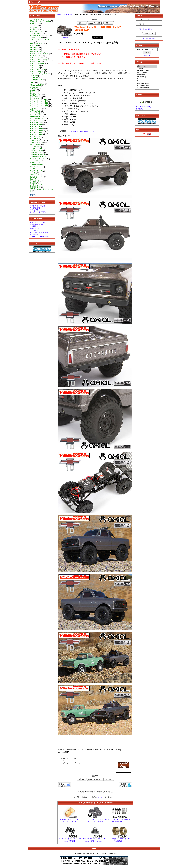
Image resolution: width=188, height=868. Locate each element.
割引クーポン (35, 234)
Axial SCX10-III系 (37, 133)
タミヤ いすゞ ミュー (38, 92)
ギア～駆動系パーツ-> (38, 35)
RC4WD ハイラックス (38, 74)
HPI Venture (34, 147)
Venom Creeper (36, 167)
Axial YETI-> (35, 139)
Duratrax (33, 169)
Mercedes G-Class (37, 84)
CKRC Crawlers (147, 85)
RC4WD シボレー (37, 72)
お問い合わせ (35, 228)
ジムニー (33, 90)
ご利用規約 (34, 226)
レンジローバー (36, 108)
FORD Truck (35, 78)
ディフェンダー (36, 96)
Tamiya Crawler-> (37, 149)
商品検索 (139, 45)
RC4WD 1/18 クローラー (40, 60)
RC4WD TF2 (35, 66)
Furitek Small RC (36, 44)
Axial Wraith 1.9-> (37, 120)
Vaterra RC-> (35, 163)
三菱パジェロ (35, 110)
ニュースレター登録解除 (39, 237)
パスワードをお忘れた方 (145, 29)
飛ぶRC (33, 179)
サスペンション (36, 37)
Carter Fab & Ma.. (147, 81)
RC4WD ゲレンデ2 (37, 70)
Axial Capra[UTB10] (38, 118)
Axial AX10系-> (36, 114)
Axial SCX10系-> (36, 128)
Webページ (101, 797)
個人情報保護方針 (37, 224)
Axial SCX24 (68, 14)
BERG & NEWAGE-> (38, 159)
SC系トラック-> (36, 177)
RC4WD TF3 (35, 68)
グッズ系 (33, 183)
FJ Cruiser (34, 76)
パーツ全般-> (35, 33)
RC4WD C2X (35, 62)
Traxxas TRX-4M (36, 143)
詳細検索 (147, 55)
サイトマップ (35, 230)
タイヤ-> (33, 25)
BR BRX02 (34, 50)
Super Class (35, 175)
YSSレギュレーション (38, 206)
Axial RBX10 (35, 126)
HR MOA (33, 173)
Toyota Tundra (35, 86)
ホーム (31, 2)
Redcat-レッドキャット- (39, 54)
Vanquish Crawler (37, 52)
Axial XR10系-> (36, 124)
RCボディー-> (35, 23)
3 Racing (147, 69)
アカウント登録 (149, 38)
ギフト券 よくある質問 (39, 233)
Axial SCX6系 (35, 137)
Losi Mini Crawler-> (37, 155)
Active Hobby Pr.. (147, 71)
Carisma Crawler (36, 151)
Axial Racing (147, 77)
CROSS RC (34, 161)
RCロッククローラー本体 (40, 21)
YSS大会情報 (35, 208)
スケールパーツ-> (37, 31)
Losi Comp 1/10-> (37, 153)
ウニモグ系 (34, 88)
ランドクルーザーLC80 (39, 106)
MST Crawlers (35, 145)
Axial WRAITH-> (36, 122)
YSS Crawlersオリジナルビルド (41, 190)
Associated (147, 75)
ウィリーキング (36, 171)
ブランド (139, 62)
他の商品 (139, 109)
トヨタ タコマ (35, 98)
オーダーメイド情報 (38, 212)
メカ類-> (33, 29)
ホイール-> (34, 27)
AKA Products (147, 73)
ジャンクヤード (36, 185)
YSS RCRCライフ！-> (39, 19)
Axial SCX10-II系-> (37, 130)
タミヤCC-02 (35, 112)
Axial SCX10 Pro (36, 134)
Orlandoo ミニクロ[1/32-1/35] (39, 40)
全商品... (33, 195)
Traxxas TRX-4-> (36, 141)
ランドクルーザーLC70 (39, 104)
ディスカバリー (36, 94)
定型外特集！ (35, 187)
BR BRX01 (34, 48)
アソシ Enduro (35, 56)
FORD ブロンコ (36, 80)
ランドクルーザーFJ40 (39, 100)
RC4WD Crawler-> (37, 58)
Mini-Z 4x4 (34, 45)
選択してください (147, 66)
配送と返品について (38, 222)
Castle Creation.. (147, 83)
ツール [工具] (35, 181)
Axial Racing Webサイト (145, 107)
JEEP (32, 82)
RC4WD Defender (37, 64)
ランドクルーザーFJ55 (39, 102)
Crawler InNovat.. (147, 87)
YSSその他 (34, 210)
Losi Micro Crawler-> (38, 157)
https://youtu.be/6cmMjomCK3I (81, 131)
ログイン (40, 2)
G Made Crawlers (37, 165)
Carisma (147, 79)
